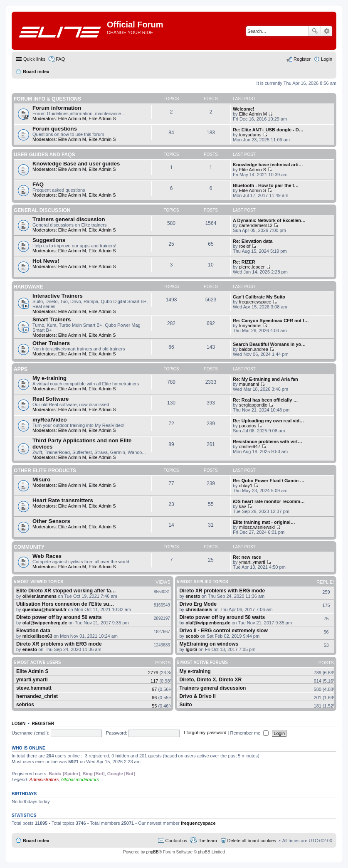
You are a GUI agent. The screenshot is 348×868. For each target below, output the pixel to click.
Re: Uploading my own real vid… (268, 421)
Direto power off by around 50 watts (59, 617)
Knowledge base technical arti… (268, 165)
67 (154, 689)
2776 (153, 673)
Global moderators (80, 779)
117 (154, 681)
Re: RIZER (244, 262)
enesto (30, 649)
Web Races (47, 556)
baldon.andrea (254, 349)
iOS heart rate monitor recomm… (269, 501)
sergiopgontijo (253, 405)
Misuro (41, 480)
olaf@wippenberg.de (45, 623)
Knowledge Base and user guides (76, 164)
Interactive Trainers (58, 296)
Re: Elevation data (253, 241)
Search (315, 31)
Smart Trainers (52, 319)
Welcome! (244, 109)
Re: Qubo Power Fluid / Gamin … (269, 481)
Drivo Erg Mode (198, 604)
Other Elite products (45, 471)
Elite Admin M (72, 118)
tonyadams (250, 135)
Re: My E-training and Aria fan (265, 379)
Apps (21, 369)
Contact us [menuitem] (176, 841)
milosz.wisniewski (257, 527)
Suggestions (49, 240)
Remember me (249, 733)
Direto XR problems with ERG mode (59, 644)
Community (29, 547)
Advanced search (327, 31)
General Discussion (42, 210)
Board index (36, 841)
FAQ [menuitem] (60, 59)
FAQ (38, 184)
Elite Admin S (102, 118)
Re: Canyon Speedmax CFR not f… (271, 321)
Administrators (44, 779)
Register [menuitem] (302, 59)
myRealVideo (50, 420)
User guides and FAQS (44, 155)
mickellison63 (37, 636)
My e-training (49, 378)
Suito (186, 705)
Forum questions (55, 129)
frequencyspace (255, 302)
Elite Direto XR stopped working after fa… (66, 591)
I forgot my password (205, 733)
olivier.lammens (40, 596)
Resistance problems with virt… (268, 441)
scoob (192, 636)
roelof (245, 246)
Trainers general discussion (69, 219)
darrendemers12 (256, 225)
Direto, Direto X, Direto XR (211, 680)
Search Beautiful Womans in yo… (269, 344)
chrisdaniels (199, 609)
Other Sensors (51, 521)
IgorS (191, 649)
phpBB (153, 852)
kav (243, 506)
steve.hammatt (34, 688)
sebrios (25, 705)
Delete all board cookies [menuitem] (252, 841)
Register (43, 723)
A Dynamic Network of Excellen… (269, 220)
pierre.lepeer (252, 267)
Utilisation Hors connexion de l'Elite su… (65, 604)
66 (154, 698)
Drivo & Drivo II (198, 696)
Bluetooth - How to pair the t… (266, 185)
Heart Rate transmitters (63, 500)
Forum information (57, 108)
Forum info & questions (47, 99)
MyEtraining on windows (209, 644)
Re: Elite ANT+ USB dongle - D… (268, 130)
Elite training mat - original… (264, 522)
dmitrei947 (250, 446)
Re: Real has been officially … (265, 400)
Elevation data (33, 631)
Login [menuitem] (327, 59)
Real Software (51, 399)
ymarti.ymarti (252, 562)
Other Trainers (51, 343)
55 (154, 706)
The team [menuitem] (207, 841)
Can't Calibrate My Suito (259, 297)
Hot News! (46, 261)
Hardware (28, 287)
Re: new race (247, 557)
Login (19, 723)
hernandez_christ (37, 696)
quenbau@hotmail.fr (45, 609)
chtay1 (246, 486)
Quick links (34, 59)
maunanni (249, 384)
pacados (248, 426)
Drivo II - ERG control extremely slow (224, 631)
